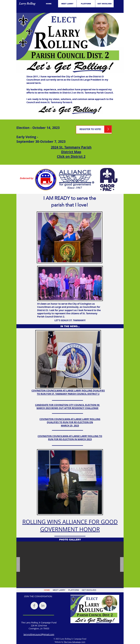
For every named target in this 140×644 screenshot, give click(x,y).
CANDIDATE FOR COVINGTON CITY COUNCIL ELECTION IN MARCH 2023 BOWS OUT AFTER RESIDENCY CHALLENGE (68, 407)
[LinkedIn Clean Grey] (43, 606)
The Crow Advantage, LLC (75, 642)
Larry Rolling (27, 4)
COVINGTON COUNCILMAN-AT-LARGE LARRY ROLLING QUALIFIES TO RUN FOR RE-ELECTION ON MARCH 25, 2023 (70, 422)
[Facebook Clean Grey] (34, 606)
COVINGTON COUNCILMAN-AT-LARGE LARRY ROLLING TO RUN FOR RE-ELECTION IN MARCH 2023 (70, 438)
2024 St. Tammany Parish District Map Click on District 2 (71, 152)
